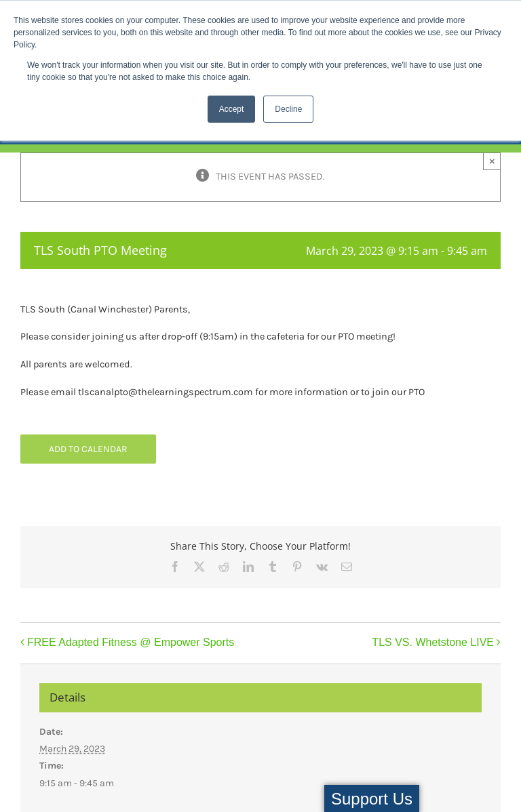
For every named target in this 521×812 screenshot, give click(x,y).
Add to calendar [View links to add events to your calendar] (88, 449)
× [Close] (492, 161)
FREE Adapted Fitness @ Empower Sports (131, 642)
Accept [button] (232, 109)
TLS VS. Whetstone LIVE (433, 642)
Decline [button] (288, 109)
